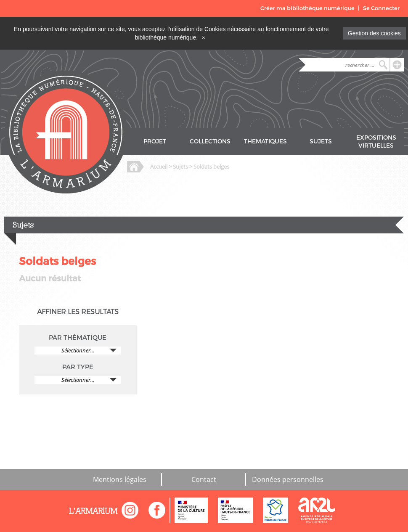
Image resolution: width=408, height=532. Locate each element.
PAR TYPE (78, 367)
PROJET (155, 142)
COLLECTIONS (210, 142)
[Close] (204, 37)
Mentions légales (120, 479)
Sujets (180, 167)
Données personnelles (288, 479)
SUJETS (321, 142)
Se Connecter (381, 8)
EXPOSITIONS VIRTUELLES (376, 142)
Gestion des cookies (374, 33)
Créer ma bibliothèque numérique (307, 8)
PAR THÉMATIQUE (78, 338)
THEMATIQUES (265, 142)
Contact (204, 479)
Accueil (159, 167)
